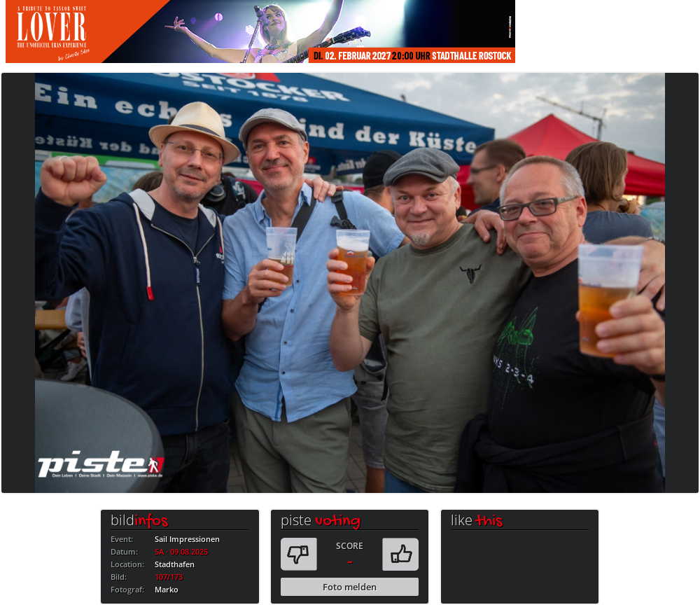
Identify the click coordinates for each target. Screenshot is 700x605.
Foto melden (350, 587)
